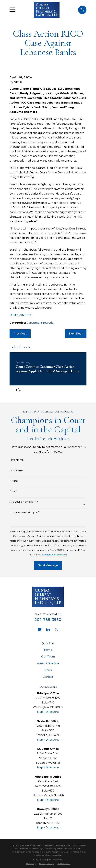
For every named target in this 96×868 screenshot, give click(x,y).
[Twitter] (56, 629)
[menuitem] (31, 863)
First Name (17, 460)
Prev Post (20, 334)
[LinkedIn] (48, 629)
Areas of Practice (48, 663)
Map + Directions (48, 712)
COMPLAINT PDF (21, 315)
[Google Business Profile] (40, 629)
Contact (48, 677)
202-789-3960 (48, 620)
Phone (14, 481)
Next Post (76, 334)
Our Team (48, 657)
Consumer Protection (41, 323)
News (48, 670)
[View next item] (25, 390)
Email (13, 491)
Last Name (16, 470)
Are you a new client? (24, 502)
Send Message (48, 565)
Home (48, 650)
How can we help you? (25, 512)
